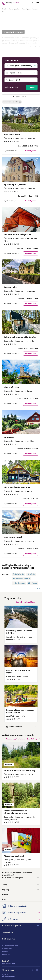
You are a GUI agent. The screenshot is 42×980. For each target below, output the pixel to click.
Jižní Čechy (31, 574)
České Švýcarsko (19, 574)
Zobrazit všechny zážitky (25, 602)
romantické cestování (24, 568)
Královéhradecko (19, 583)
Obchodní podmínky (10, 946)
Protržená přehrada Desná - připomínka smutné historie (16, 812)
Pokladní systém (9, 964)
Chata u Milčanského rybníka (17, 487)
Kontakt (5, 952)
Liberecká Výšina (12, 387)
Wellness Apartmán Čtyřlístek (17, 235)
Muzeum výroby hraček (14, 856)
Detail (31, 151)
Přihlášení (6, 955)
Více (36, 588)
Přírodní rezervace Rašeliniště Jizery (20, 771)
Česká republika (14, 9)
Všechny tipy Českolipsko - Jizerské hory (22, 739)
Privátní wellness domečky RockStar (20, 337)
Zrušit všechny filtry (11, 87)
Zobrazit (32, 87)
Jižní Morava (32, 583)
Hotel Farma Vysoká (13, 537)
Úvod (4, 9)
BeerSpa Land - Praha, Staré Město (18, 672)
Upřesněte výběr (20, 97)
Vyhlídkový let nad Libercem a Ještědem (19, 632)
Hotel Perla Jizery (12, 134)
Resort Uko (9, 437)
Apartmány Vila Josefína (15, 185)
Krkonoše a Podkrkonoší (21, 579)
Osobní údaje (7, 949)
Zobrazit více (35, 46)
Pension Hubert (11, 287)
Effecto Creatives (9, 976)
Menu (38, 3)
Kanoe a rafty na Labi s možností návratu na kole (20, 711)
